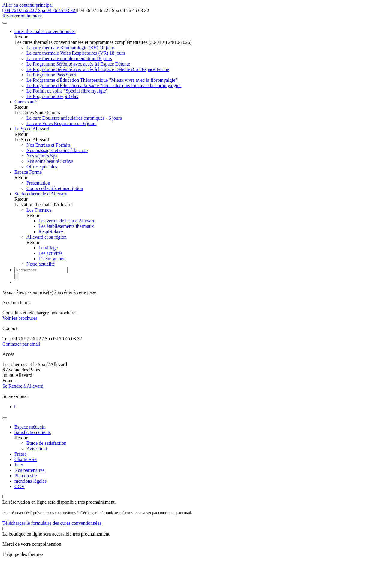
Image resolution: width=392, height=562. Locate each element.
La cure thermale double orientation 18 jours (69, 58)
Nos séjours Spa (42, 156)
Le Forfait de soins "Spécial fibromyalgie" (67, 91)
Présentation (38, 183)
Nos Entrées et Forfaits (48, 145)
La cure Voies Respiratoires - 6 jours (61, 123)
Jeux (19, 465)
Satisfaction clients (33, 432)
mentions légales (30, 481)
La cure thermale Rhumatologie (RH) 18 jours (71, 48)
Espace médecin (30, 427)
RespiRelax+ (51, 232)
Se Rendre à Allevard (23, 386)
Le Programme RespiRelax (52, 96)
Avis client (37, 449)
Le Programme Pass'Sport (51, 75)
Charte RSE (26, 459)
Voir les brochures (20, 318)
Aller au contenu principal (28, 5)
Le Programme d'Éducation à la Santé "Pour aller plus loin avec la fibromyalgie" (104, 86)
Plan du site (26, 476)
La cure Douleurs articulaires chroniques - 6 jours (74, 118)
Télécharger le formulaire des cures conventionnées (52, 523)
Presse (21, 454)
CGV (20, 486)
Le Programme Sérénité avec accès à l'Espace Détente (78, 64)
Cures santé (26, 102)
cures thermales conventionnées (45, 31)
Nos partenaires (29, 470)
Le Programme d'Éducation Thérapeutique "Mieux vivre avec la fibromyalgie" (102, 80)
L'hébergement (53, 259)
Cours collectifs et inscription (55, 188)
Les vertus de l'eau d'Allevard (67, 221)
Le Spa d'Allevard (32, 129)
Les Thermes (39, 210)
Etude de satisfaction (46, 443)
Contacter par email (21, 344)
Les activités (50, 253)
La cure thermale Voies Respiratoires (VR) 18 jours (76, 53)
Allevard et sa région (47, 237)
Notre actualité (41, 264)
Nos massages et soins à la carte (57, 150)
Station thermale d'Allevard (41, 194)
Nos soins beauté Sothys (50, 161)
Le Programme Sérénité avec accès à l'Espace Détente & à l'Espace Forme (98, 69)
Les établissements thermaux (66, 226)
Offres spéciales (42, 167)
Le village (48, 248)
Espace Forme (28, 172)
